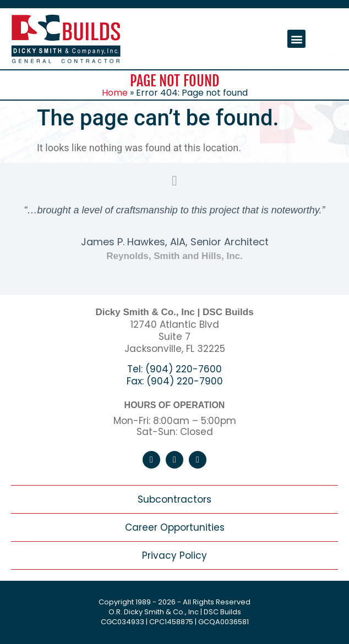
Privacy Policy (174, 555)
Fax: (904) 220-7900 (175, 381)
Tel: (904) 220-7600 (174, 369)
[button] (296, 39)
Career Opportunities (175, 527)
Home (115, 93)
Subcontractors (174, 499)
